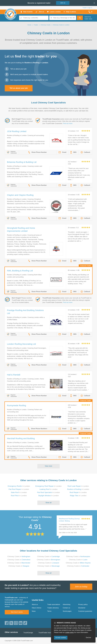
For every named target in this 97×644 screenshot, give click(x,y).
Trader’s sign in (87, 8)
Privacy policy (83, 604)
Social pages (67, 611)
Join (63, 3)
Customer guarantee (85, 611)
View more (49, 466)
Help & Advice (37, 608)
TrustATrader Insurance (46, 633)
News (34, 611)
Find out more (68, 123)
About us (35, 604)
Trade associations (54, 604)
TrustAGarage (28, 633)
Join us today (81, 587)
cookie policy (70, 632)
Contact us (66, 608)
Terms (49, 611)
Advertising (67, 604)
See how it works (17, 612)
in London (19, 486)
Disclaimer (82, 608)
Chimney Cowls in (19, 557)
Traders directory (53, 608)
